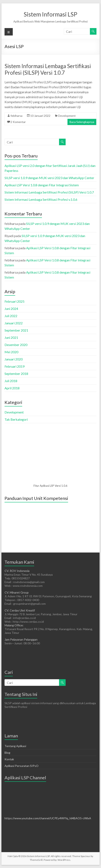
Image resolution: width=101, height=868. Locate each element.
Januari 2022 (14, 323)
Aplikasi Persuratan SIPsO (21, 766)
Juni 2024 (11, 309)
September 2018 (16, 374)
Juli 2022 (11, 316)
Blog (7, 753)
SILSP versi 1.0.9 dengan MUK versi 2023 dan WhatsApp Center (49, 178)
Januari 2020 (14, 359)
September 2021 (16, 330)
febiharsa (16, 116)
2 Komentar (18, 122)
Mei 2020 (11, 352)
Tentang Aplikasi (15, 746)
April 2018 (12, 388)
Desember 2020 (16, 345)
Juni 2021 (11, 337)
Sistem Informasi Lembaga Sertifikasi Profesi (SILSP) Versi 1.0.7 (48, 69)
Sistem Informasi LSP (50, 14)
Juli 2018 (11, 381)
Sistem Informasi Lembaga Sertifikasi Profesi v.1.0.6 (41, 199)
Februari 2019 (15, 366)
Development (67, 116)
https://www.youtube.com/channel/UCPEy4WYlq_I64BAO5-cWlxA (48, 818)
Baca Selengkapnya (82, 122)
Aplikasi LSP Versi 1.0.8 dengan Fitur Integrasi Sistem (42, 185)
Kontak (9, 759)
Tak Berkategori (16, 419)
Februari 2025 (15, 301)
